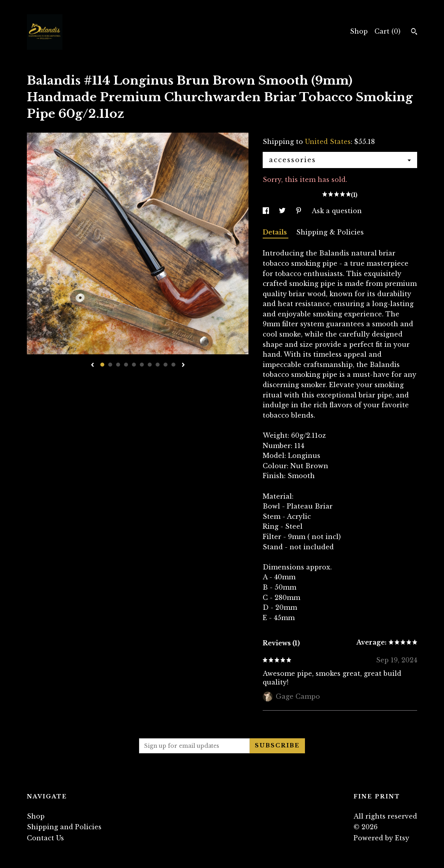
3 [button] (118, 365)
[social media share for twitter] (283, 211)
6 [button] (142, 365)
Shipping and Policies (64, 827)
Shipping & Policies (330, 232)
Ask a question (337, 211)
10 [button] (173, 365)
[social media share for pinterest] (300, 211)
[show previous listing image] (92, 365)
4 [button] (126, 365)
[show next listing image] (183, 365)
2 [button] (110, 365)
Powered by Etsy (381, 838)
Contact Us (45, 838)
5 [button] (134, 365)
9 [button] (166, 365)
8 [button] (158, 365)
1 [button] (102, 365)
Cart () (388, 31)
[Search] (414, 32)
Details (276, 232)
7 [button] (150, 365)
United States (328, 142)
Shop (359, 31)
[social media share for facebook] (267, 211)
